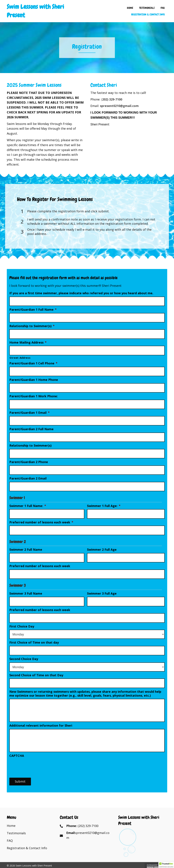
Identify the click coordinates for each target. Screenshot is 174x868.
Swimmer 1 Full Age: (104, 502)
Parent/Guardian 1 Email (29, 410)
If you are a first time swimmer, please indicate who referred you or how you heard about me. (81, 293)
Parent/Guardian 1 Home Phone (34, 378)
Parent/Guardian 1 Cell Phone (33, 362)
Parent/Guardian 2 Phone (29, 459)
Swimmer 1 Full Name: (28, 502)
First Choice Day (22, 621)
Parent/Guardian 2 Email (28, 475)
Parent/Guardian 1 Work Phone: (34, 394)
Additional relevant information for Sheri (41, 723)
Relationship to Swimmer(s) (32, 325)
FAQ (10, 842)
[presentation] (35, 767)
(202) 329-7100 (88, 827)
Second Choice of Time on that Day (36, 669)
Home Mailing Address (28, 341)
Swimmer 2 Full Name (26, 545)
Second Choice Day (24, 653)
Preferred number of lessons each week (41, 518)
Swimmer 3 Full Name (26, 588)
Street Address (20, 356)
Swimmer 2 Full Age (102, 545)
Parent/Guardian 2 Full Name (31, 427)
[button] (166, 865)
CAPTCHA (17, 757)
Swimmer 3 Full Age (102, 588)
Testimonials (16, 835)
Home (11, 827)
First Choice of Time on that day (34, 637)
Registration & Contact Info (27, 850)
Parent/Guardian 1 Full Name (33, 309)
